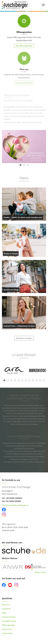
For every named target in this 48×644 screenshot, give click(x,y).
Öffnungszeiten (9, 625)
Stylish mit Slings (11, 290)
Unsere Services (9, 617)
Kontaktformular (9, 621)
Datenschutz (7, 633)
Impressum (7, 629)
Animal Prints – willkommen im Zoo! (19, 326)
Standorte (6, 609)
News (4, 613)
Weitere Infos (40, 572)
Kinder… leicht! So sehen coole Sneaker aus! (23, 218)
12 (44, 380)
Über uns (6, 605)
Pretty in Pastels (11, 254)
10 (37, 380)
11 (40, 380)
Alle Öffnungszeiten (24, 46)
